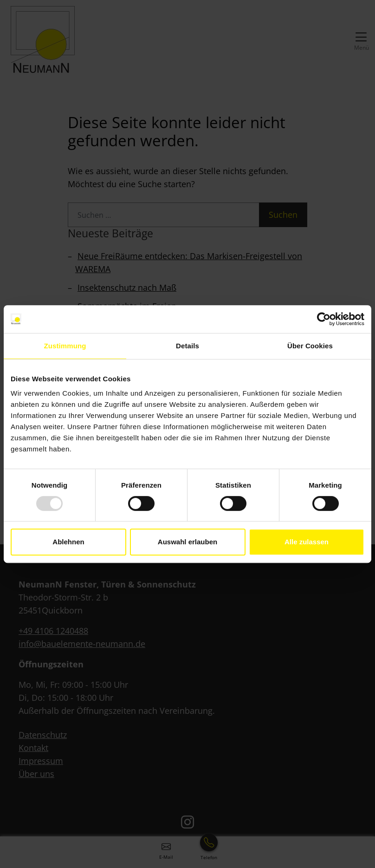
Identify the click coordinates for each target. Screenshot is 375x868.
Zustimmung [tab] (65, 346)
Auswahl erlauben (187, 542)
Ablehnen (68, 542)
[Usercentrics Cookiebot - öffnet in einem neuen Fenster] (324, 319)
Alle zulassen (307, 542)
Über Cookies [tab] (310, 346)
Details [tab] (187, 346)
